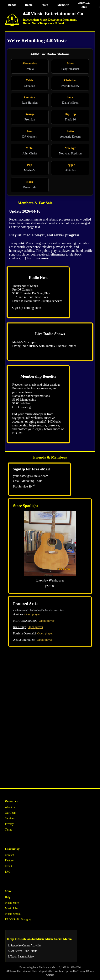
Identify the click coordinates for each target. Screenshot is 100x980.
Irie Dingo (20, 627)
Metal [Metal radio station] (30, 148)
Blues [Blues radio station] (70, 63)
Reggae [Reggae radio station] (70, 165)
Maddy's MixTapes (24, 342)
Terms (9, 830)
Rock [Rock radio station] (30, 182)
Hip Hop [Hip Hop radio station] (70, 114)
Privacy (9, 824)
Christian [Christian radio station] (70, 80)
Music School (13, 914)
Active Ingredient (24, 640)
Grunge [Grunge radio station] (30, 114)
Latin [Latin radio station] (70, 131)
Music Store (12, 903)
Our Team (11, 813)
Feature (9, 860)
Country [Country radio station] (30, 97)
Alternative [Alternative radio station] (30, 63)
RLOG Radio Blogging (18, 919)
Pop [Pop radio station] (30, 165)
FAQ (8, 872)
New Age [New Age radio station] (70, 148)
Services (10, 818)
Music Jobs (11, 908)
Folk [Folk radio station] (70, 97)
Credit (9, 866)
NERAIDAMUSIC (25, 621)
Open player (32, 614)
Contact (9, 855)
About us (10, 807)
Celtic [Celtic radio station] (30, 80)
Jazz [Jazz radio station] (30, 131)
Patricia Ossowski (24, 633)
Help (8, 897)
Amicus (18, 614)
